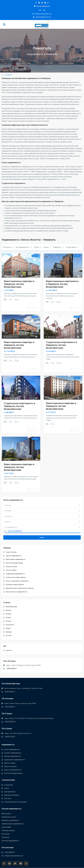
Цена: (5, 531)
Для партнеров (10, 792)
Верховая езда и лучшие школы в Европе (20, 588)
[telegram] (39, 3)
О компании (8, 785)
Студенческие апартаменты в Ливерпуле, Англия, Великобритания (61, 345)
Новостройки (6, 827)
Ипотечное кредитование (14, 563)
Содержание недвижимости (15, 574)
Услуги (7, 788)
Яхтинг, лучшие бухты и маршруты (17, 581)
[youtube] (45, 3)
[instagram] (48, 3)
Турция (8, 628)
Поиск (42, 537)
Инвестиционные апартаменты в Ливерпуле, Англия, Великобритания (62, 284)
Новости (9, 650)
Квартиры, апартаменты (10, 820)
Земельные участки (9, 817)
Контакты (8, 798)
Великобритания (11, 607)
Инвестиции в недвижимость (16, 559)
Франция (9, 632)
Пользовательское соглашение (15, 802)
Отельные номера (8, 830)
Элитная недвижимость (10, 841)
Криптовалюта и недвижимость (17, 592)
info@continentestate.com (14, 856)
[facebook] (36, 3)
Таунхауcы (5, 837)
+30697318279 (10, 737)
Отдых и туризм (11, 552)
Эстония (9, 636)
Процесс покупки (12, 567)
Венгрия (9, 610)
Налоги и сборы (11, 570)
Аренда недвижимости (13, 756)
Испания (9, 614)
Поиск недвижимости (12, 749)
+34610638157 (11, 669)
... (37, 296)
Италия (8, 617)
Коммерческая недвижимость (13, 824)
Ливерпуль (9, 276)
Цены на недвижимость (14, 556)
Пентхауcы (6, 834)
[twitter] (42, 3)
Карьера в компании (12, 795)
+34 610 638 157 (41, 17)
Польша (9, 621)
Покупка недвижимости (13, 753)
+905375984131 (10, 722)
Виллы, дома (6, 814)
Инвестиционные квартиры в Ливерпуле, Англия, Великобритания (19, 284)
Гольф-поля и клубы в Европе (16, 577)
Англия (16, 276)
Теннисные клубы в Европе (15, 585)
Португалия (10, 625)
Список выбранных (42, 6)
